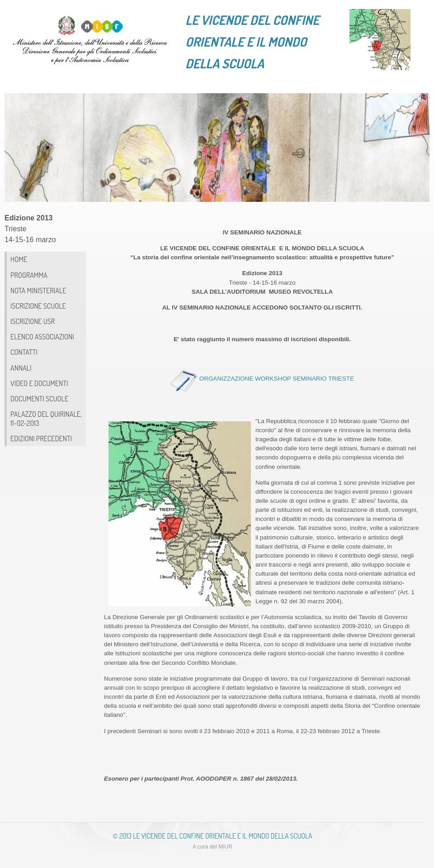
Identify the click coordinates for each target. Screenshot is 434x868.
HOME (19, 259)
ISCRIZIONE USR (33, 321)
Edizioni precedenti (41, 438)
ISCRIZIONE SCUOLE (38, 306)
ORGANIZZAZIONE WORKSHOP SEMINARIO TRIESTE (277, 379)
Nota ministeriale (38, 290)
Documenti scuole (39, 398)
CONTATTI (24, 352)
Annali (21, 368)
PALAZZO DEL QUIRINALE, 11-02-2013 (46, 418)
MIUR (225, 847)
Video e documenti (39, 383)
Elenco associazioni (42, 336)
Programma (29, 275)
